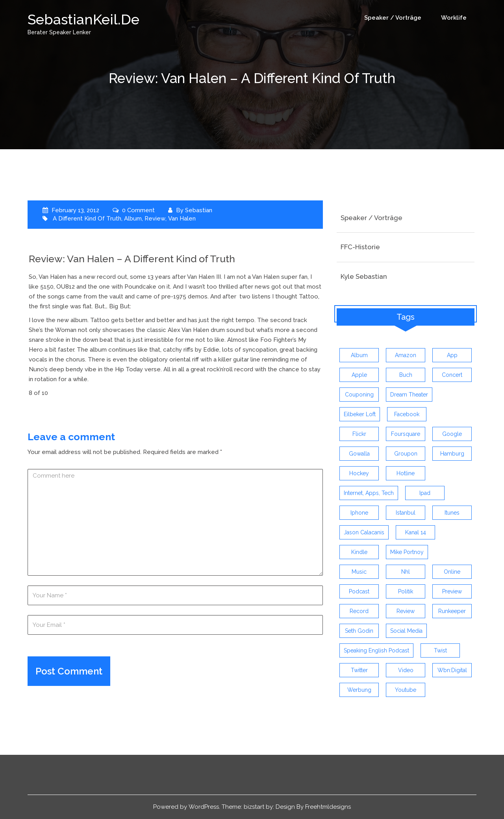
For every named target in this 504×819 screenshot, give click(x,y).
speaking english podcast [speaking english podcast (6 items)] (376, 650)
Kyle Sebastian (364, 276)
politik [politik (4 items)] (406, 591)
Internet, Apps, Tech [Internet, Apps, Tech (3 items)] (369, 493)
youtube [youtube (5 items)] (406, 690)
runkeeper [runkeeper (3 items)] (452, 611)
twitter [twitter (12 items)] (359, 670)
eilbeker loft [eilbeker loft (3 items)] (360, 414)
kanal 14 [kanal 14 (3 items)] (416, 532)
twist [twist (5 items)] (440, 650)
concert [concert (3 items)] (452, 375)
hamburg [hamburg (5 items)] (452, 454)
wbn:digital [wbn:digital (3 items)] (452, 670)
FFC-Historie (360, 247)
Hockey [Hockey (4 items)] (359, 473)
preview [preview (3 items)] (452, 591)
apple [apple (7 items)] (359, 375)
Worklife (454, 18)
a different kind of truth (87, 219)
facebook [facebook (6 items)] (407, 414)
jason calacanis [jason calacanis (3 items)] (364, 532)
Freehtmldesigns (328, 807)
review (155, 219)
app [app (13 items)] (452, 355)
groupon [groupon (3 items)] (406, 454)
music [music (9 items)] (359, 572)
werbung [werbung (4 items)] (359, 690)
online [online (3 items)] (452, 572)
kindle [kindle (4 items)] (359, 552)
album (133, 219)
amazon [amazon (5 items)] (406, 355)
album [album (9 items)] (359, 355)
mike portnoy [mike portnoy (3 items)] (407, 552)
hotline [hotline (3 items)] (406, 473)
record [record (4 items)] (359, 611)
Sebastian (199, 210)
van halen (181, 219)
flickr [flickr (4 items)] (359, 434)
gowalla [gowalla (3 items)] (359, 454)
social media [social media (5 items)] (406, 631)
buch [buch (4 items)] (406, 375)
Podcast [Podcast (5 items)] (359, 591)
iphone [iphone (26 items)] (359, 513)
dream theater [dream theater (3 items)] (409, 395)
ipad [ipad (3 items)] (425, 493)
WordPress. (204, 807)
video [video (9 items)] (406, 670)
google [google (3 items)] (452, 434)
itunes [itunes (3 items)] (452, 513)
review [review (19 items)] (406, 611)
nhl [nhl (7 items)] (406, 572)
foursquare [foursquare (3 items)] (406, 434)
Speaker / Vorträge (393, 18)
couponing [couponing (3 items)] (359, 395)
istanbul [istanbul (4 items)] (406, 513)
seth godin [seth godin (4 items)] (359, 631)
